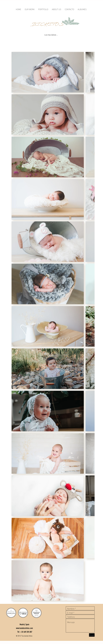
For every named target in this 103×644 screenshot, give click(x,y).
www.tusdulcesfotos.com (24, 628)
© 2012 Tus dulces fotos (24, 636)
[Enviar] (92, 635)
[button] (30, 8)
